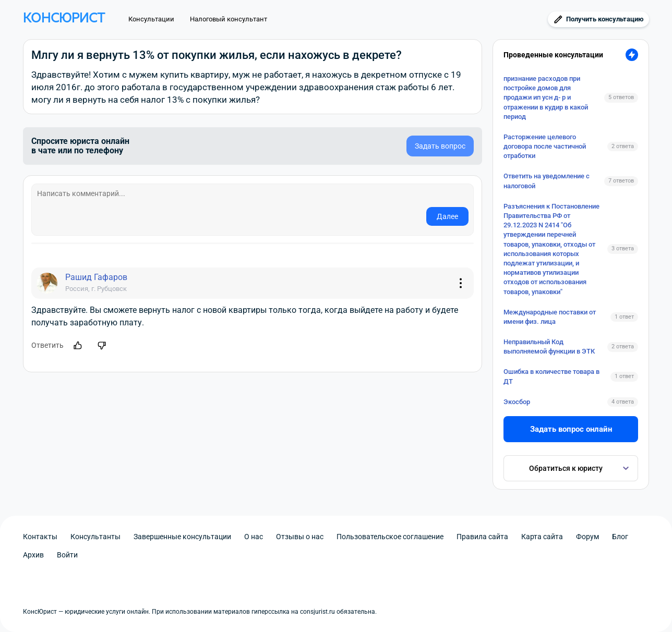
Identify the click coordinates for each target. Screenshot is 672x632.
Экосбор (517, 402)
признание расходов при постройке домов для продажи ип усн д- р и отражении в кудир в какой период (546, 98)
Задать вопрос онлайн (571, 429)
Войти (67, 555)
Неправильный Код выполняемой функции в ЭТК (549, 347)
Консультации (151, 19)
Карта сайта (542, 537)
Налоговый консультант (229, 19)
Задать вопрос (440, 146)
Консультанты (95, 537)
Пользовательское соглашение (390, 537)
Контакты (40, 537)
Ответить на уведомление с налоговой (547, 181)
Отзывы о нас (300, 537)
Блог (620, 537)
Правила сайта (482, 537)
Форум (587, 537)
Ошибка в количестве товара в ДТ (551, 376)
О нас (254, 537)
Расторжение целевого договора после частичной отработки (545, 146)
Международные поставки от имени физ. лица (550, 317)
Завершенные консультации (182, 537)
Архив (33, 555)
